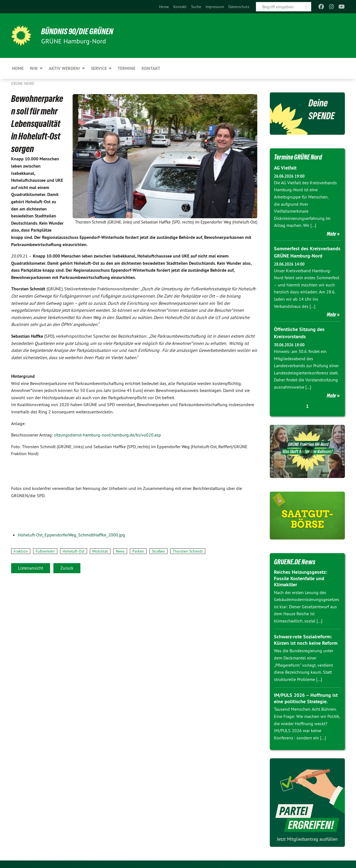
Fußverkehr (45, 551)
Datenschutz (239, 7)
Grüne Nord (23, 84)
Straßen (158, 551)
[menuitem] (164, 7)
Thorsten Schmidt (188, 551)
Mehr (332, 234)
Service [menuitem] (99, 68)
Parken (138, 551)
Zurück (67, 568)
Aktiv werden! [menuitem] (64, 68)
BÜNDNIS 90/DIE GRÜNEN (80, 31)
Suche (196, 7)
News (120, 551)
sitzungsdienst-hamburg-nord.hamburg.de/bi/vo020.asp (107, 435)
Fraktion (21, 551)
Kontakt (180, 7)
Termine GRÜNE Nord (299, 157)
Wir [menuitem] (34, 68)
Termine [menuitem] (127, 68)
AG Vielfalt (285, 168)
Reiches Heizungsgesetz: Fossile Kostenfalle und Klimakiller (301, 577)
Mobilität (100, 551)
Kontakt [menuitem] (151, 68)
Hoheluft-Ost (74, 551)
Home (164, 7)
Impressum (215, 7)
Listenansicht (31, 568)
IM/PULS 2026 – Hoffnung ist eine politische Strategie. (306, 697)
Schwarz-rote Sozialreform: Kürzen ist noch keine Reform (306, 639)
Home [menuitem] (18, 68)
